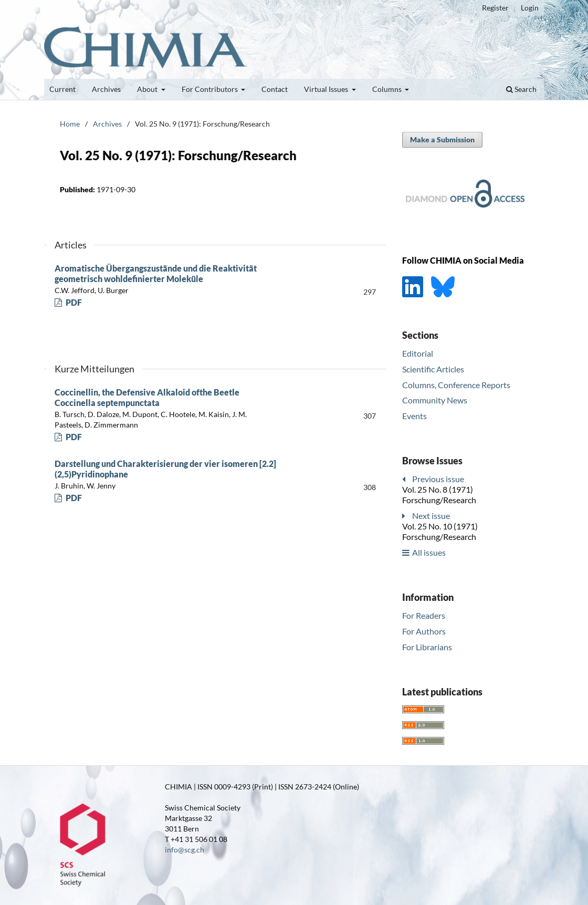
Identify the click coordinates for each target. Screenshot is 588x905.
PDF (73, 302)
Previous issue (438, 479)
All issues (429, 552)
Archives (106, 89)
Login (530, 8)
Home (70, 124)
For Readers (424, 615)
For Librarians (427, 647)
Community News (435, 400)
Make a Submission (442, 139)
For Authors (424, 631)
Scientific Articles (433, 369)
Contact (275, 89)
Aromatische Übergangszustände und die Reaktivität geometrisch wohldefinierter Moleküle (156, 273)
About (148, 89)
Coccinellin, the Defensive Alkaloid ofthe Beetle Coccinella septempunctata (147, 397)
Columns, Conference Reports (456, 385)
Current (62, 89)
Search (521, 89)
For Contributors (211, 89)
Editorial (418, 353)
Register (495, 8)
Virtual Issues (327, 89)
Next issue (431, 516)
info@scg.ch (185, 850)
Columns (388, 89)
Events (414, 416)
